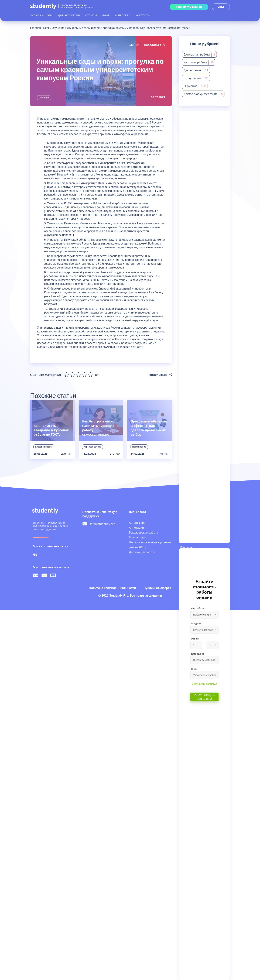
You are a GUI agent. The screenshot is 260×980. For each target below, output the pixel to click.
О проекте (122, 15)
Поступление (139, 447)
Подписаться (205, 150)
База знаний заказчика (189, 555)
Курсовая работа (44, 447)
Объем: (195, 639)
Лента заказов (190, 528)
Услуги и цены (41, 15)
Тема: (194, 669)
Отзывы (91, 15)
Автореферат (138, 523)
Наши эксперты (191, 532)
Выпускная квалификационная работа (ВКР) (150, 545)
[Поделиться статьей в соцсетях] (164, 45)
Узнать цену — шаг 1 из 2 (204, 697)
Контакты (143, 15)
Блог (106, 15)
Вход (221, 7)
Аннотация (136, 528)
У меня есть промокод (204, 684)
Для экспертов (69, 15)
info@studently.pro (103, 524)
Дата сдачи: (198, 654)
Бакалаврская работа (143, 532)
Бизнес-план (138, 537)
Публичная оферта (157, 588)
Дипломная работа (142, 552)
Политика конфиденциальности (112, 588)
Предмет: (196, 623)
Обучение (58, 28)
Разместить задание (189, 7)
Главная (35, 28)
